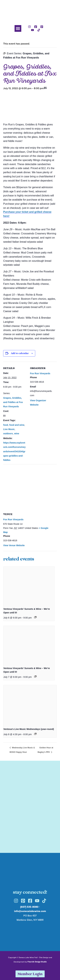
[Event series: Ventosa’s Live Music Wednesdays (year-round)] (35, 734)
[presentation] (29, 586)
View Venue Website (14, 545)
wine (17, 434)
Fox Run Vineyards (40, 373)
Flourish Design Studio (37, 962)
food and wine (17, 425)
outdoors (8, 434)
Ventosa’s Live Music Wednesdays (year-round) (29, 729)
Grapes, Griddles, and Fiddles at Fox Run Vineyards (13, 402)
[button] (18, 28)
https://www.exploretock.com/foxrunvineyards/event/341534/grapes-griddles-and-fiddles (14, 451)
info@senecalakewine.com (30, 911)
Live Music (9, 429)
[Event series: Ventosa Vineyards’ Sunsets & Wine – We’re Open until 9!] (35, 617)
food (6, 425)
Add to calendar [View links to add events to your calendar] (20, 353)
